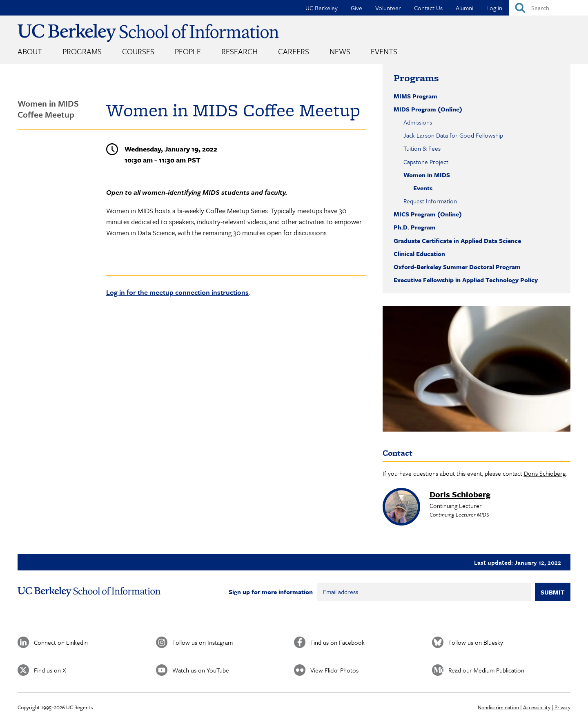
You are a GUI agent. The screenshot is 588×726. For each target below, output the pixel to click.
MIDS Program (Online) (428, 109)
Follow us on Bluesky (476, 642)
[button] (477, 369)
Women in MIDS (427, 175)
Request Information (430, 201)
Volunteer (388, 8)
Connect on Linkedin (61, 642)
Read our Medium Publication (486, 670)
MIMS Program (415, 96)
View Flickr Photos (334, 670)
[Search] (548, 8)
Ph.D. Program (415, 227)
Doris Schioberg (545, 473)
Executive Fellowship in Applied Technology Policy (466, 280)
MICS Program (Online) (428, 214)
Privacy (562, 707)
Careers (294, 51)
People (188, 51)
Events (384, 51)
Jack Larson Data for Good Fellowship (453, 135)
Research (239, 51)
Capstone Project (426, 162)
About (30, 51)
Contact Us (428, 8)
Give (356, 8)
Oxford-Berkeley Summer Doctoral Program (457, 267)
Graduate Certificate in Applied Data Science (457, 241)
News (340, 51)
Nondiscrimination (498, 707)
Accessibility (537, 707)
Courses (138, 51)
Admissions (418, 122)
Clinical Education (419, 254)
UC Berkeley (322, 8)
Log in (494, 8)
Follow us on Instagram (203, 642)
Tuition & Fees (422, 148)
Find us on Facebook (337, 642)
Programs (82, 51)
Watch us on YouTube (201, 670)
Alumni (464, 8)
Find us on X (50, 670)
